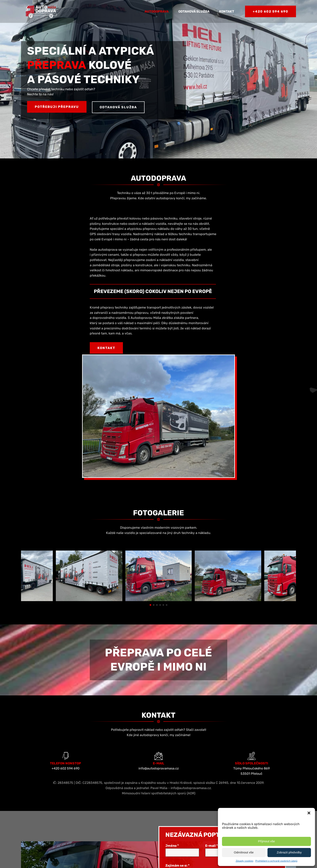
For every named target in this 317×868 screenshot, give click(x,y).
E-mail (211, 721)
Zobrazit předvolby (289, 852)
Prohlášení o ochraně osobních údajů (276, 861)
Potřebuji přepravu (57, 107)
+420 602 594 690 (271, 11)
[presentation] (191, 812)
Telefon (252, 721)
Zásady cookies (245, 861)
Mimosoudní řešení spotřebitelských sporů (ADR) (159, 669)
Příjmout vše (266, 841)
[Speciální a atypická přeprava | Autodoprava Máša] (89, 476)
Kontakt (227, 11)
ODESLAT (189, 830)
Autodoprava (157, 11)
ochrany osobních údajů (226, 798)
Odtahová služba (194, 11)
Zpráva (171, 759)
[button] (309, 813)
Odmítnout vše (244, 852)
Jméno (172, 721)
